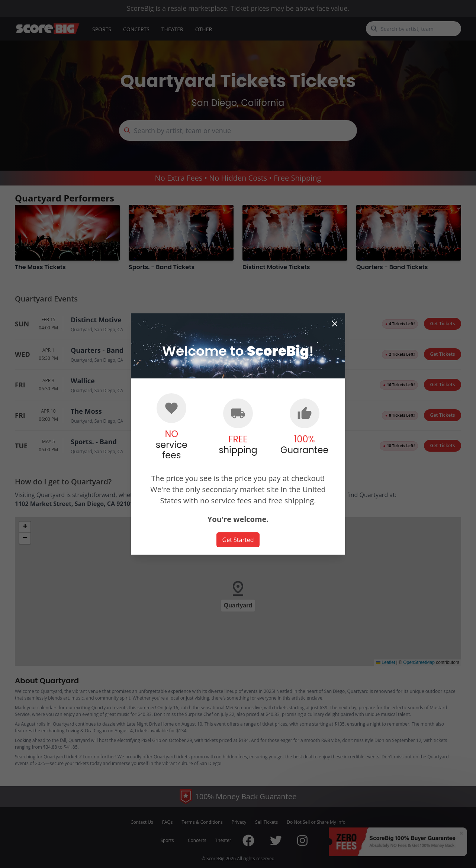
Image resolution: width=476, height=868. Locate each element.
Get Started (238, 540)
